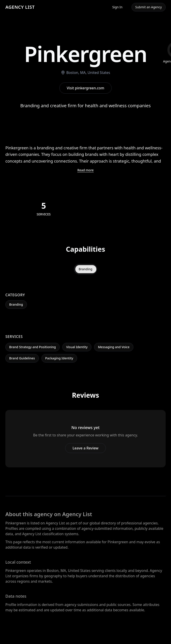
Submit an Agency (149, 7)
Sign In (117, 7)
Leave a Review (85, 448)
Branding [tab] (86, 269)
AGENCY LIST (20, 7)
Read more (85, 170)
